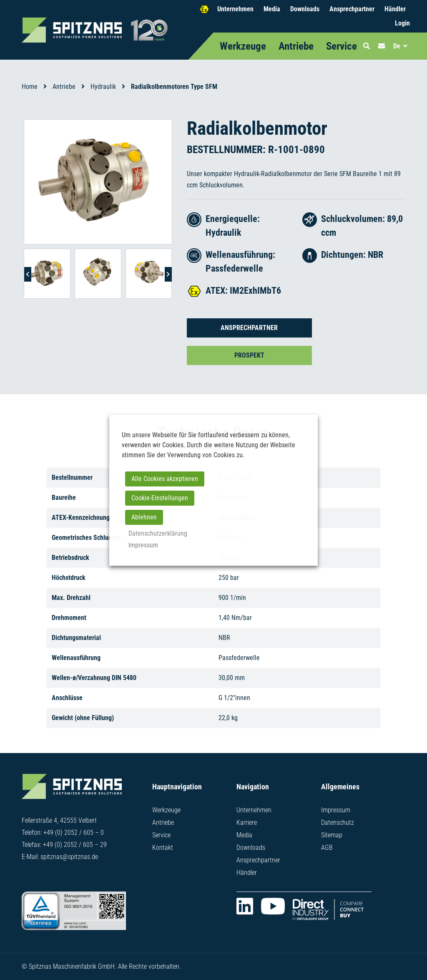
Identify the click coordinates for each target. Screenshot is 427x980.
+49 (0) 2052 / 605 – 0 (74, 833)
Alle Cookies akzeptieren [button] (165, 479)
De (397, 46)
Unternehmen (235, 9)
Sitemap (332, 835)
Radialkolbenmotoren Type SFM (174, 87)
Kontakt (163, 848)
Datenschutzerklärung (158, 533)
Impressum (336, 810)
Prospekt (249, 355)
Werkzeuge (243, 46)
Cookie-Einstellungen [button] (160, 498)
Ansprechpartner (352, 9)
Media (272, 9)
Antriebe (296, 46)
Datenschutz (338, 823)
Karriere (247, 823)
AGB (327, 848)
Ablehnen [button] (144, 517)
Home (30, 87)
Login (402, 23)
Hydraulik (103, 87)
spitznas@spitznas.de (69, 857)
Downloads (305, 9)
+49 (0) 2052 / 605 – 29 (75, 845)
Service (342, 46)
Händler (395, 9)
